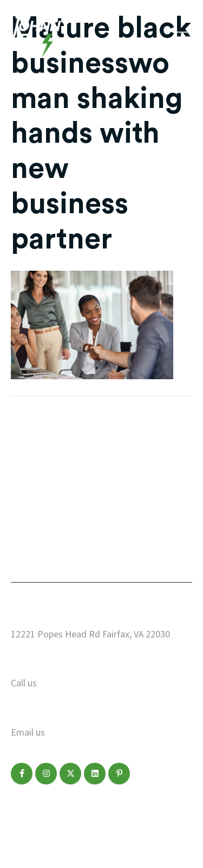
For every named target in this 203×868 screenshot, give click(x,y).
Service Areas (135, 487)
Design (27, 487)
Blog (22, 529)
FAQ (112, 508)
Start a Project (139, 444)
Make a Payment (142, 529)
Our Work (34, 444)
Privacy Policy (38, 813)
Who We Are (131, 465)
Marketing (36, 508)
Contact (31, 550)
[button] (22, 774)
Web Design (39, 465)
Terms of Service (153, 813)
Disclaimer (93, 813)
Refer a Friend (136, 550)
